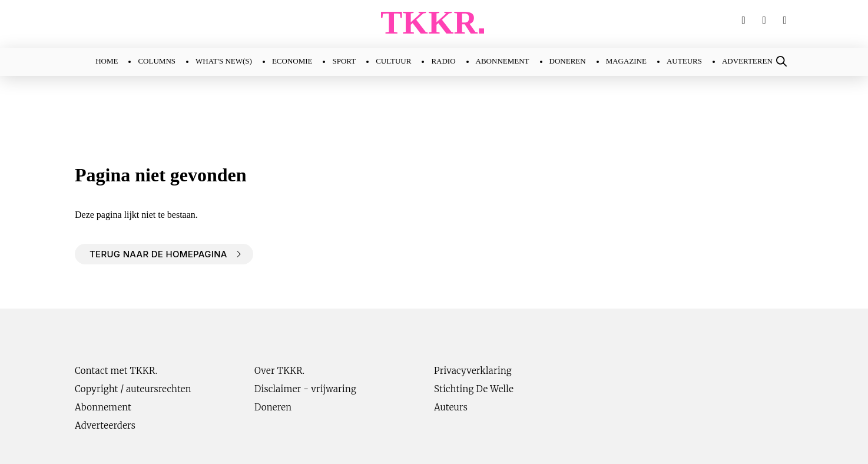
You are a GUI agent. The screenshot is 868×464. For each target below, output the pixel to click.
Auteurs (451, 407)
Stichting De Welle (474, 389)
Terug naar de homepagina (158, 254)
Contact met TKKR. (116, 371)
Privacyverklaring (473, 371)
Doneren (273, 407)
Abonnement (103, 407)
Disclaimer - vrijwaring (305, 389)
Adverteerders (105, 425)
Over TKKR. (280, 371)
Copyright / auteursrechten (133, 389)
